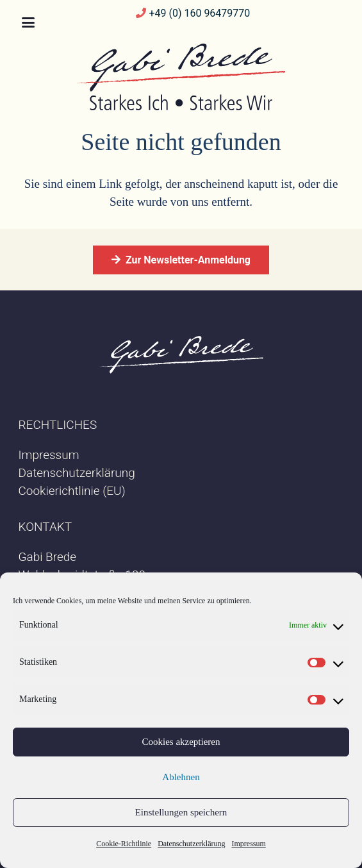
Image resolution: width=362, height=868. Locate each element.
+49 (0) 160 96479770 (199, 13)
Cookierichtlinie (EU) (72, 491)
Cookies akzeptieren (181, 742)
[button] (28, 22)
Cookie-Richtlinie (124, 844)
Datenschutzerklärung (191, 844)
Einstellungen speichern (181, 812)
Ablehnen (181, 777)
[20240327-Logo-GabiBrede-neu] (181, 77)
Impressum (248, 844)
